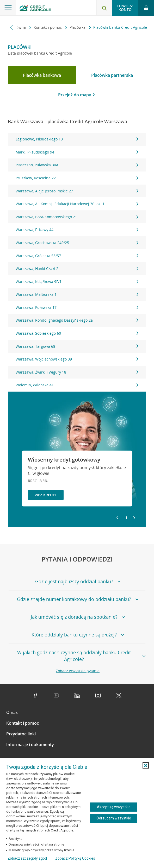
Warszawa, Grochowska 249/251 (77, 243)
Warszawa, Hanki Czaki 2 (77, 268)
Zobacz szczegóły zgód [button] (27, 858)
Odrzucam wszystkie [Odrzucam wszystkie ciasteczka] (114, 818)
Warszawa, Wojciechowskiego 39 (77, 359)
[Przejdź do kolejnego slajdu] (134, 518)
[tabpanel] (77, 262)
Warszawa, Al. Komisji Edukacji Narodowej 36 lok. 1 (77, 204)
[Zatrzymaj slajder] (126, 518)
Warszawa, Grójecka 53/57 (77, 256)
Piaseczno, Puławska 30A (77, 165)
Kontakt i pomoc (48, 27)
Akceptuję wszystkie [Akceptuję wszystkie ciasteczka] (114, 807)
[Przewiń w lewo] (12, 27)
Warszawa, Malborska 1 (77, 294)
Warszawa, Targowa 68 (77, 346)
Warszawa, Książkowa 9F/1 (77, 282)
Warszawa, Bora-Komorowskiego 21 (77, 217)
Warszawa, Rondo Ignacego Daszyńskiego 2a (77, 320)
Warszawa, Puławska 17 (77, 307)
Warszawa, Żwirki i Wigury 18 (77, 372)
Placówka (78, 27)
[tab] (42, 75)
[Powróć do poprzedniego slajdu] (117, 517)
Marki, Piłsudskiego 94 (77, 152)
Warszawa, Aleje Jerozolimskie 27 (77, 191)
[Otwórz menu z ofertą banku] (8, 8)
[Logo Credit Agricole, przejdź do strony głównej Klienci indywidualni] (35, 9)
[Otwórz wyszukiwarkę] (104, 8)
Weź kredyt (46, 495)
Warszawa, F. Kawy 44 (77, 230)
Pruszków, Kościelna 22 (77, 178)
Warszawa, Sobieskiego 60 (77, 333)
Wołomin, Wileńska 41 (77, 385)
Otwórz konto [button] (125, 8)
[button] (146, 765)
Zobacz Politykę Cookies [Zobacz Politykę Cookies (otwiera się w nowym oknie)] (75, 858)
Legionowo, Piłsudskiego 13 (77, 139)
